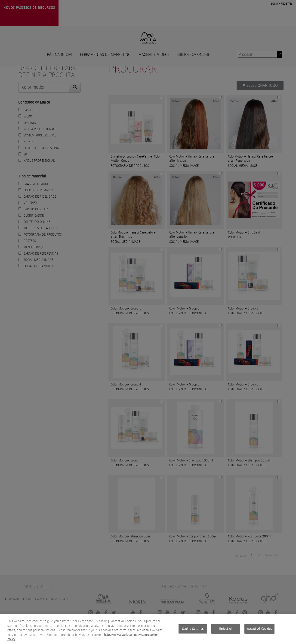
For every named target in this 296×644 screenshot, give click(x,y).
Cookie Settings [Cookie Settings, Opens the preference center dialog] (193, 631)
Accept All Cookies (259, 631)
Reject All (226, 631)
